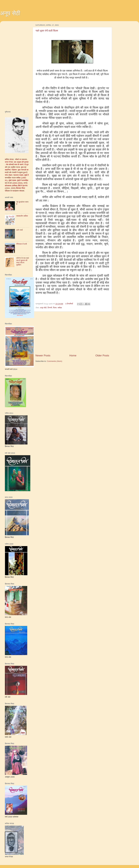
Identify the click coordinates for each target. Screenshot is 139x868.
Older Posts (102, 355)
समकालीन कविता (22, 216)
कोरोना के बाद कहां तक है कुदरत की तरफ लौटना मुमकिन (23, 261)
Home (73, 355)
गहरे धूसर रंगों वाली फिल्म (47, 31)
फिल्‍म (55, 308)
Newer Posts (43, 355)
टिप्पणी (50, 308)
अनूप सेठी (10, 13)
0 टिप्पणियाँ (69, 304)
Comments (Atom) (55, 361)
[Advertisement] (72, 333)
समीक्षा (60, 308)
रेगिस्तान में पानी (22, 244)
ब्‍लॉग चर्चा (19, 230)
